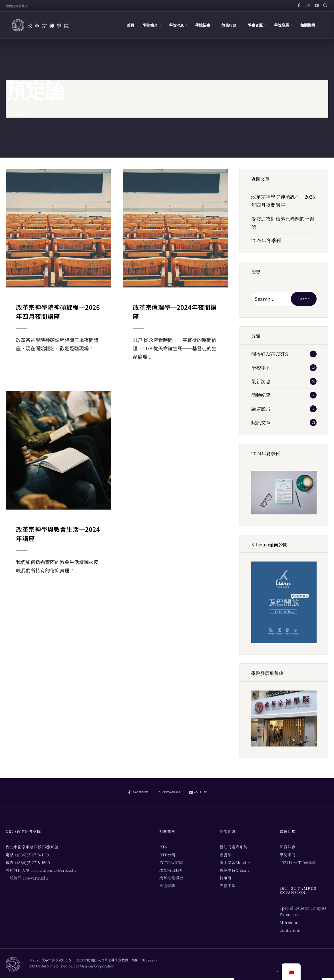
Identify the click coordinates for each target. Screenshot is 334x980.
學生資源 (255, 25)
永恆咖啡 (167, 886)
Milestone (289, 922)
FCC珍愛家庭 (171, 862)
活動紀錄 (261, 395)
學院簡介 (150, 25)
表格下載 (228, 886)
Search (304, 299)
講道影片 (261, 409)
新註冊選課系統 (234, 847)
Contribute (290, 930)
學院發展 (281, 25)
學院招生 (203, 25)
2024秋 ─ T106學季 (297, 862)
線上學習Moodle (235, 862)
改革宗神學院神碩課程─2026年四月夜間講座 (58, 311)
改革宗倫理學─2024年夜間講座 (175, 311)
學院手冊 (287, 855)
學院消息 (176, 25)
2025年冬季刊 (266, 240)
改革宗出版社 (171, 870)
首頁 (130, 25)
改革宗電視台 (171, 878)
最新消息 (261, 381)
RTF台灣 (167, 855)
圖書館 (226, 855)
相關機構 (308, 25)
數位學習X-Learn (235, 870)
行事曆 (226, 878)
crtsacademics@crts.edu (53, 870)
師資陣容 (287, 847)
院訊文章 (261, 422)
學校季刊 (261, 368)
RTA (163, 847)
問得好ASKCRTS (270, 354)
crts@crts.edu (35, 878)
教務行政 (229, 25)
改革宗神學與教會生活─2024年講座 (57, 534)
